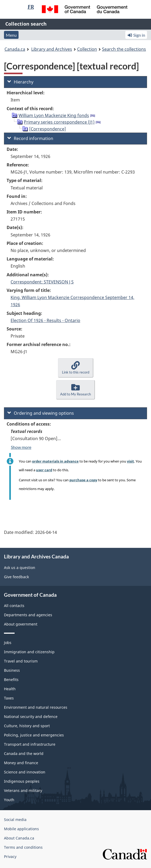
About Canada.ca (19, 838)
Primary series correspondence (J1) (59, 122)
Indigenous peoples (22, 781)
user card (44, 470)
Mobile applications (21, 829)
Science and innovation (25, 772)
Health (10, 689)
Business (12, 670)
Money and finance (21, 763)
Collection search (26, 24)
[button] (76, 368)
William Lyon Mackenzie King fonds (54, 115)
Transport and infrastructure (30, 744)
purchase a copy (83, 480)
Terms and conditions (23, 847)
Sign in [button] (136, 35)
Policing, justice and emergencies (34, 735)
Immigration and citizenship (29, 652)
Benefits (11, 680)
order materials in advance (55, 461)
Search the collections (124, 49)
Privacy (10, 857)
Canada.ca (15, 49)
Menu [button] (11, 35)
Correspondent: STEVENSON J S (42, 282)
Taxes (9, 698)
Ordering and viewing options (41, 413)
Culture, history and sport (27, 726)
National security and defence (31, 717)
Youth (9, 800)
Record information (30, 138)
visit (130, 461)
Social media (15, 820)
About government (21, 624)
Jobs (8, 643)
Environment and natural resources (36, 707)
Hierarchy (20, 82)
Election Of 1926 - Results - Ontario (45, 320)
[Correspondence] (48, 129)
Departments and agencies (28, 615)
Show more (21, 447)
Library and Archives (52, 49)
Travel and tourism (21, 661)
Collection (87, 49)
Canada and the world (24, 753)
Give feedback (16, 577)
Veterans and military (23, 790)
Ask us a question (20, 568)
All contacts (14, 606)
